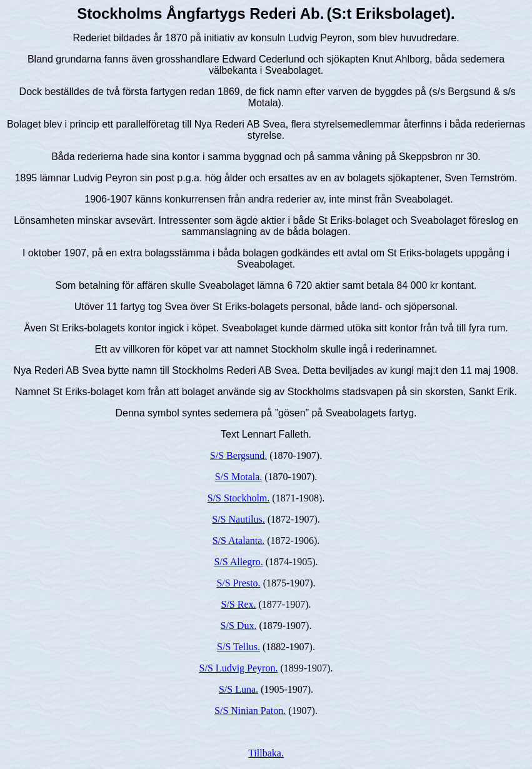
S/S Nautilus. (238, 519)
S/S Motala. (239, 477)
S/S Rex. (239, 604)
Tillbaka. (266, 753)
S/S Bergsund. (238, 455)
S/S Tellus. (238, 647)
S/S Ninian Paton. (250, 711)
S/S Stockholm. (239, 498)
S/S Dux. (239, 626)
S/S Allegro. (238, 562)
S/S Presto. (238, 583)
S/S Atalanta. (239, 540)
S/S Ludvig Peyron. (239, 668)
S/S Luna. (238, 689)
